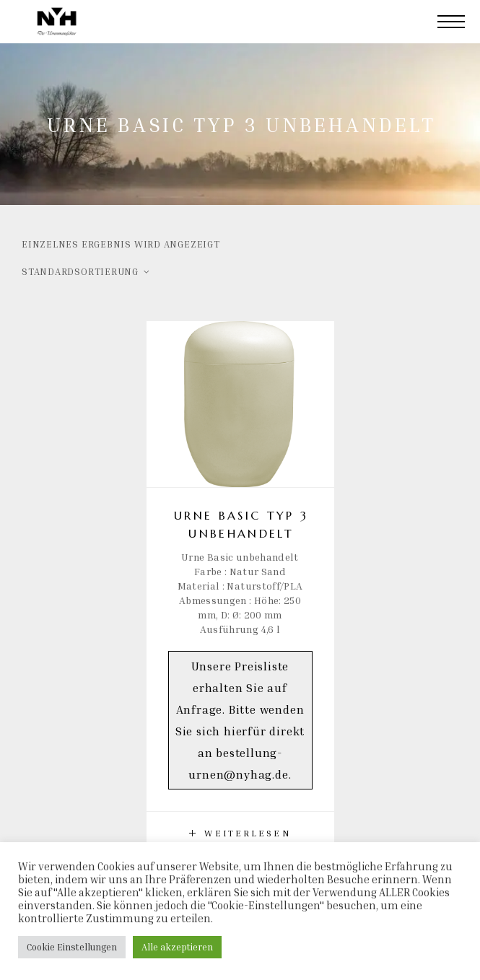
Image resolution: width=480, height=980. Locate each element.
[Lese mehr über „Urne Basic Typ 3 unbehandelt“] (240, 834)
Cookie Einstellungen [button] (72, 947)
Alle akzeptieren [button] (177, 947)
